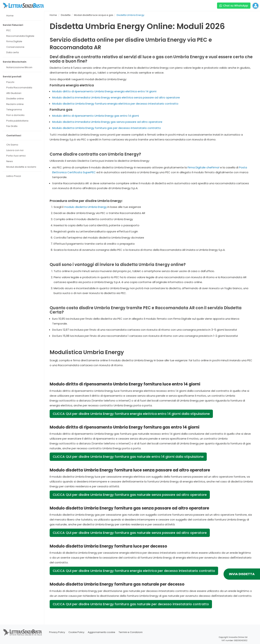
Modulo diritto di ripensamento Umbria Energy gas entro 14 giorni (96, 116)
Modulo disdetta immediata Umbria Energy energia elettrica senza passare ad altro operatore (116, 97)
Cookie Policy (76, 632)
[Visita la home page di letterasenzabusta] (23, 6)
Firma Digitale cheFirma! (203, 167)
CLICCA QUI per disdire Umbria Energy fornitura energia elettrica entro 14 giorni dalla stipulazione (131, 414)
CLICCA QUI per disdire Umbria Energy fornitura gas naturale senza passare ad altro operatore (130, 495)
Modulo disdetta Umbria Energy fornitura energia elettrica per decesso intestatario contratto (115, 104)
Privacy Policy (57, 632)
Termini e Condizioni (131, 632)
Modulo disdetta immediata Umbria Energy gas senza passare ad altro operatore (107, 122)
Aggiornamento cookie (101, 632)
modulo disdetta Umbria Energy (85, 207)
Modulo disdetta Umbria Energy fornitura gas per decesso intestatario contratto (107, 128)
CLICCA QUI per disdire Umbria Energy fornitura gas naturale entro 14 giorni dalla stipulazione (128, 457)
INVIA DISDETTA (242, 574)
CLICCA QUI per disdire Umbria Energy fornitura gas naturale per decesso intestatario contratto (131, 604)
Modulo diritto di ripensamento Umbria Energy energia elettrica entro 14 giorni (104, 91)
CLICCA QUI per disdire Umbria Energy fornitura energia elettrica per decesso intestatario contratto (134, 571)
